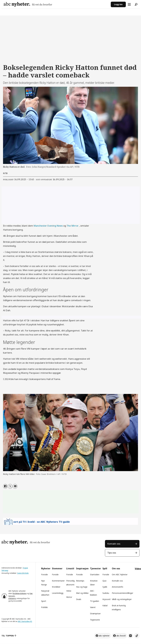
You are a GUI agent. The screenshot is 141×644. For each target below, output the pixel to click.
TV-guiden (95, 601)
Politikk (44, 607)
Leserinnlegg (58, 593)
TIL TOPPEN (8, 636)
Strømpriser (95, 614)
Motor (69, 597)
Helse (69, 591)
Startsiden (95, 574)
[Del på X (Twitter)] (10, 486)
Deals (79, 599)
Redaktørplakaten (20, 593)
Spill (105, 568)
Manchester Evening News (48, 226)
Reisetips (80, 581)
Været (93, 607)
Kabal (105, 605)
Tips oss (112, 553)
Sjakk (105, 587)
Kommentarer (58, 581)
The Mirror (73, 226)
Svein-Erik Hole (23, 573)
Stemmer (57, 568)
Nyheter (46, 568)
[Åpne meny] (129, 4)
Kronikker (56, 587)
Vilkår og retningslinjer (122, 599)
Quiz (104, 581)
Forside (44, 574)
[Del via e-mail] (15, 486)
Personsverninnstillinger (122, 593)
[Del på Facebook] (5, 486)
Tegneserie (95, 620)
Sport (44, 601)
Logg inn (118, 4)
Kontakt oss (114, 544)
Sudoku (106, 593)
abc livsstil (121, 636)
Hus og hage (82, 587)
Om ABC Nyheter (120, 574)
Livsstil (70, 568)
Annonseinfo (118, 587)
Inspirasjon (82, 568)
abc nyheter (104, 636)
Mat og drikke (82, 593)
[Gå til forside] (56, 4)
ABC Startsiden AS (25, 621)
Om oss (116, 568)
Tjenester (95, 568)
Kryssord (106, 599)
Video (138, 569)
